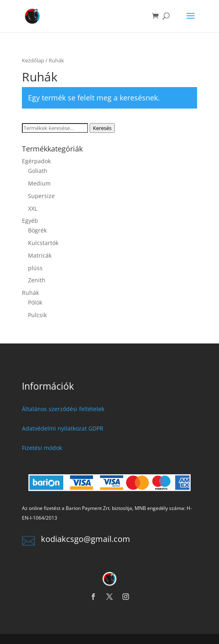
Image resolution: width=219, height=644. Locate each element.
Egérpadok (36, 161)
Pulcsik (37, 315)
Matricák (40, 255)
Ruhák (30, 293)
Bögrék (37, 230)
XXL (33, 208)
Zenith (37, 280)
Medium (39, 183)
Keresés (102, 128)
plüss (35, 268)
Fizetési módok (42, 448)
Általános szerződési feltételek (63, 409)
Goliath (38, 171)
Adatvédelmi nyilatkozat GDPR (63, 428)
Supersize (41, 196)
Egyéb (30, 221)
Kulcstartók (43, 243)
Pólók (35, 302)
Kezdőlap (33, 60)
